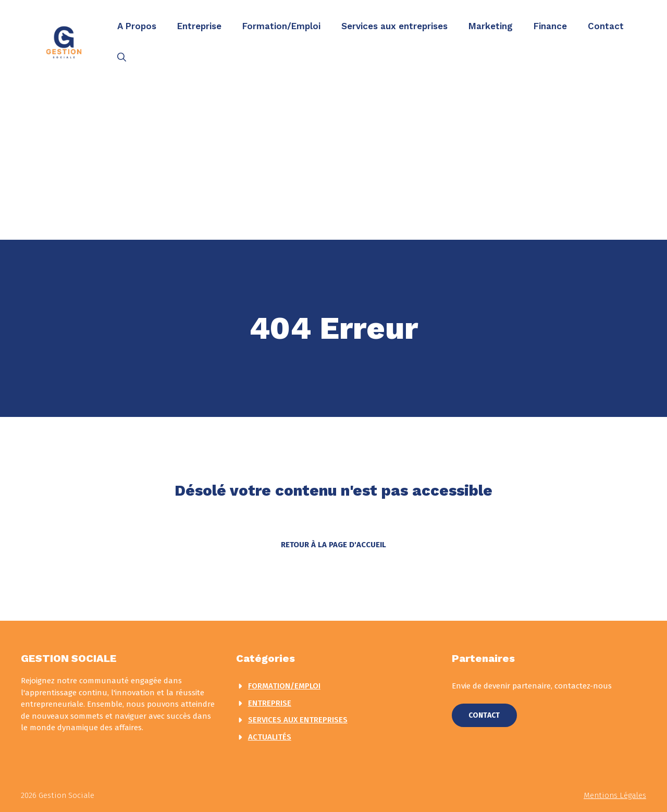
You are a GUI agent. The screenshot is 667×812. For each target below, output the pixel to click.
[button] (122, 57)
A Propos (137, 26)
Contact (606, 26)
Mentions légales (615, 795)
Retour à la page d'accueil (333, 545)
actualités (270, 737)
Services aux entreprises (394, 26)
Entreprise (199, 26)
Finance (550, 26)
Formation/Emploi (281, 26)
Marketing (491, 26)
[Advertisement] (333, 162)
